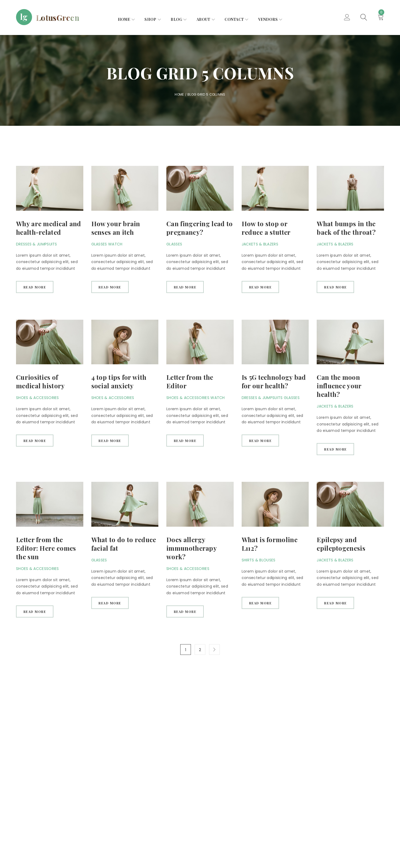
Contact (234, 19)
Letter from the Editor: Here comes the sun (46, 548)
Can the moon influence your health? (339, 386)
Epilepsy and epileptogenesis (341, 544)
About (203, 19)
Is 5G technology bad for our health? (274, 382)
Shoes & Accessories (38, 398)
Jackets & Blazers (260, 244)
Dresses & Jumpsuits (37, 244)
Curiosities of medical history (40, 382)
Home (124, 19)
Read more (35, 287)
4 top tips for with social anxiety (119, 382)
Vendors (268, 19)
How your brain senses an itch (116, 228)
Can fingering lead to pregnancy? (199, 228)
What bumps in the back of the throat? (346, 228)
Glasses (99, 244)
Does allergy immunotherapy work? (191, 548)
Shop (150, 19)
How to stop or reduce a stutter (266, 228)
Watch (115, 244)
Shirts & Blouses (259, 560)
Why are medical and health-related (49, 228)
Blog (176, 19)
